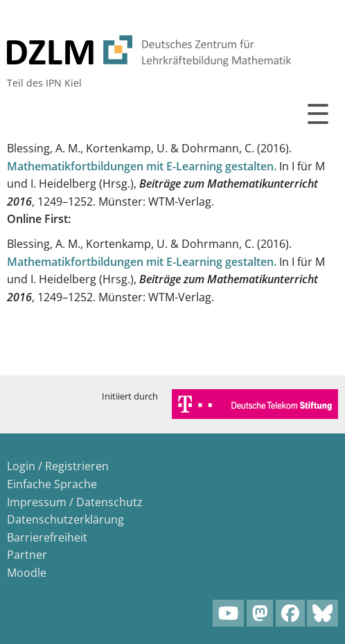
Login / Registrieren (58, 466)
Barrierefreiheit (47, 537)
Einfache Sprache (52, 484)
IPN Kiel (64, 83)
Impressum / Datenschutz (75, 502)
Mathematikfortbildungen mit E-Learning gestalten (140, 166)
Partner (27, 555)
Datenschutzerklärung (65, 519)
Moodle (27, 573)
